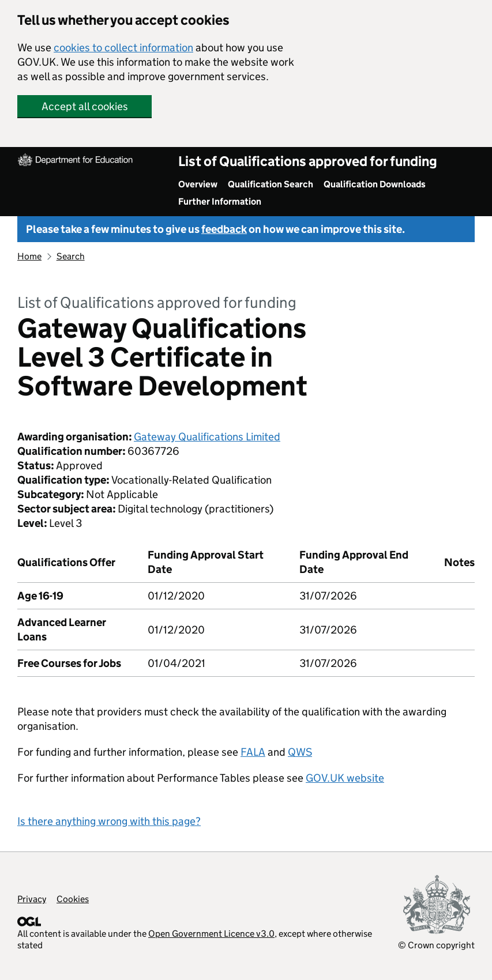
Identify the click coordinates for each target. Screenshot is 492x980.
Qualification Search (271, 184)
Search (71, 256)
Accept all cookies (85, 106)
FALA (253, 752)
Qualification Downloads (375, 184)
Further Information (220, 201)
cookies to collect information (123, 48)
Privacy (32, 899)
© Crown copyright (436, 945)
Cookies (73, 899)
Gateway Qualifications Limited (207, 437)
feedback (224, 229)
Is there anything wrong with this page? (109, 821)
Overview (198, 184)
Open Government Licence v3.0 (211, 934)
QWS (300, 752)
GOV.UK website (345, 778)
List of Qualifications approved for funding (308, 161)
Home (29, 256)
